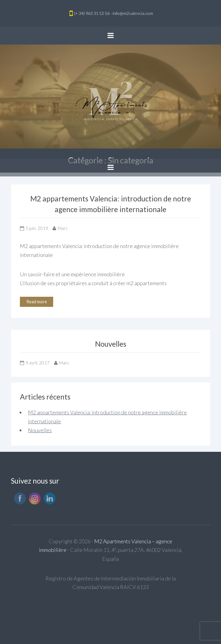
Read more (37, 302)
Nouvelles (111, 344)
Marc (63, 228)
